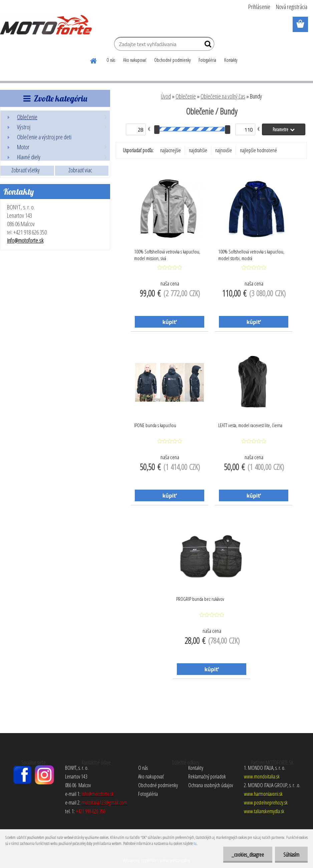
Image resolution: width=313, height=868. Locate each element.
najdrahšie (198, 150)
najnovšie (224, 150)
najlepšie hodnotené (258, 150)
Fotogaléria (207, 60)
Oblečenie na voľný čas (223, 96)
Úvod (166, 96)
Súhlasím (291, 855)
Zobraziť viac (80, 170)
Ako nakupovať (135, 60)
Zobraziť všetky (26, 170)
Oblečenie (186, 96)
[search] (206, 45)
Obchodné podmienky (172, 60)
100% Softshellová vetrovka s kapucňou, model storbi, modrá (251, 255)
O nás (111, 60)
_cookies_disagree (248, 855)
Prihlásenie (259, 7)
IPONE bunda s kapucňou (155, 425)
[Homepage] (94, 60)
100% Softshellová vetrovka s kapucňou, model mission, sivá (167, 255)
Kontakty (231, 60)
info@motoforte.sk (25, 240)
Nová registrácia (292, 7)
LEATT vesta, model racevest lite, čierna (250, 425)
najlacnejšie (171, 150)
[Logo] (46, 25)
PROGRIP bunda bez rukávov (200, 599)
